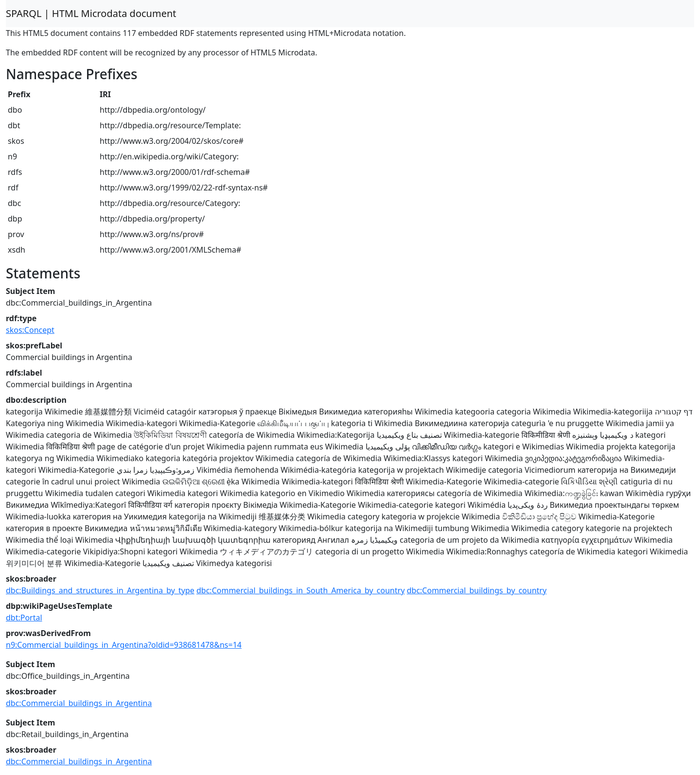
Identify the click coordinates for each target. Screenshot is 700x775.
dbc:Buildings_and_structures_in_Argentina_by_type (100, 590)
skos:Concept (30, 330)
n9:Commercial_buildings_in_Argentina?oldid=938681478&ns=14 (124, 645)
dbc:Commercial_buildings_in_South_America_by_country (301, 590)
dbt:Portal (24, 618)
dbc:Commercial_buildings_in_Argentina (79, 703)
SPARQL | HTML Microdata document (91, 13)
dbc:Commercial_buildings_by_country (477, 590)
